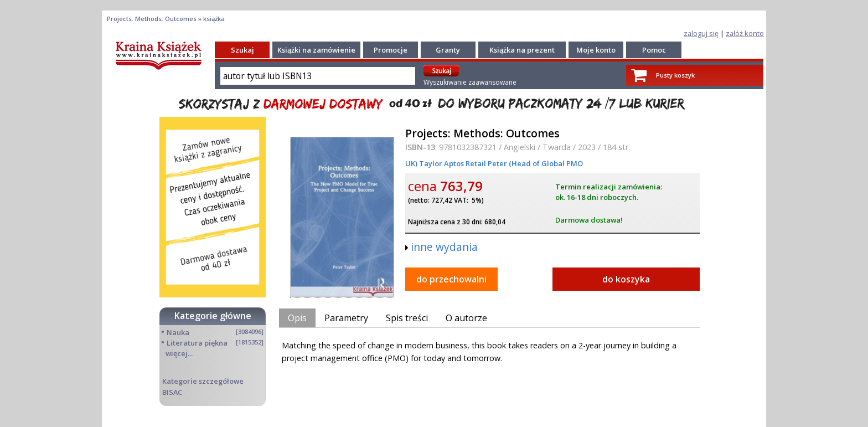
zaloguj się (701, 33)
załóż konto (745, 33)
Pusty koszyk (675, 75)
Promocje (391, 50)
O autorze (466, 318)
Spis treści (407, 318)
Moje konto (596, 50)
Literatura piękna (197, 343)
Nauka (178, 332)
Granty (448, 50)
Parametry (346, 318)
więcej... (179, 353)
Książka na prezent (522, 50)
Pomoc (654, 50)
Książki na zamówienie (316, 50)
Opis (297, 318)
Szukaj (242, 50)
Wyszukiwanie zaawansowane (470, 82)
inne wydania (444, 247)
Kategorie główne (213, 316)
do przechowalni (451, 279)
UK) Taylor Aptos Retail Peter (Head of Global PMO (494, 163)
